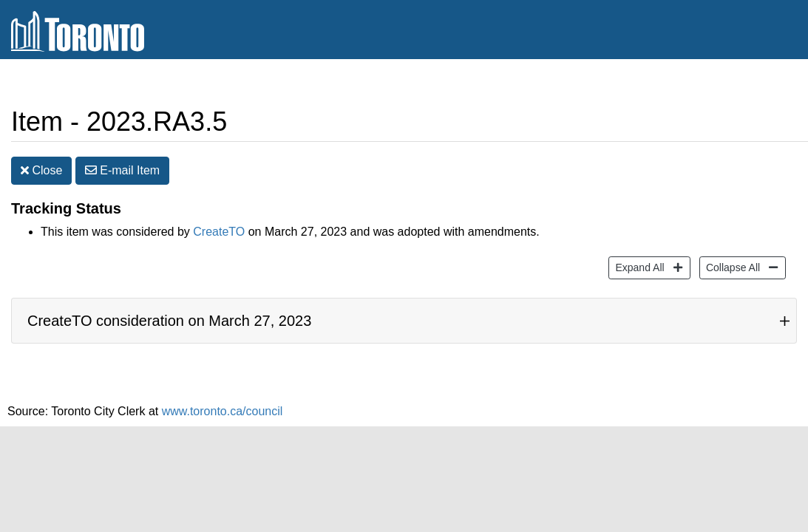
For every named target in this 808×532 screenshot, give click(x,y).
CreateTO (219, 232)
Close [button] (41, 170)
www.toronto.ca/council (223, 411)
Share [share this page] (761, 84)
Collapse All (731, 266)
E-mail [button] (122, 170)
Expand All (638, 266)
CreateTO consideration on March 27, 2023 (169, 321)
